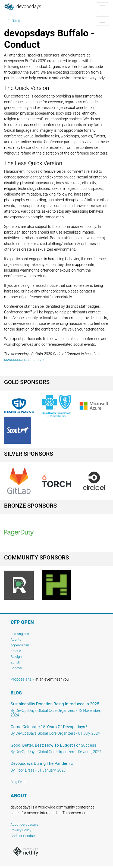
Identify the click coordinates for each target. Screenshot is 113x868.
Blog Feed (18, 782)
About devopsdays (24, 824)
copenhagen (20, 645)
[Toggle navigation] (103, 7)
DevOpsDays (23, 7)
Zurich (15, 662)
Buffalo (14, 21)
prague (16, 651)
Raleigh (16, 657)
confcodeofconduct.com (24, 360)
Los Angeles (20, 634)
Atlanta (16, 639)
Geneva (16, 668)
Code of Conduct (23, 836)
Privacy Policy (21, 830)
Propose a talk (22, 679)
